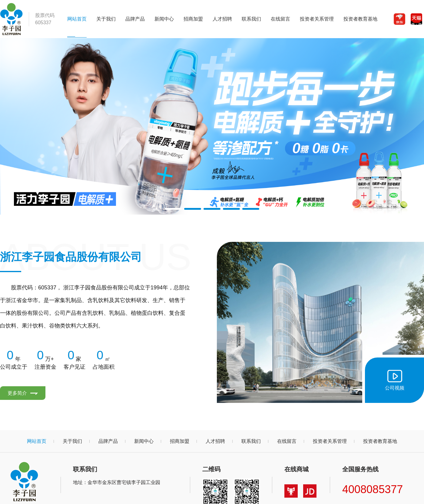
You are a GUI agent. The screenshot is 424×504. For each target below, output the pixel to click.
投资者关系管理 (317, 19)
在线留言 (280, 19)
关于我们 (106, 19)
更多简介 (23, 393)
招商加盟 (193, 19)
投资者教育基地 (360, 19)
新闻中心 (164, 19)
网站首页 (77, 19)
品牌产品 (135, 19)
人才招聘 (222, 19)
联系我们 (251, 19)
